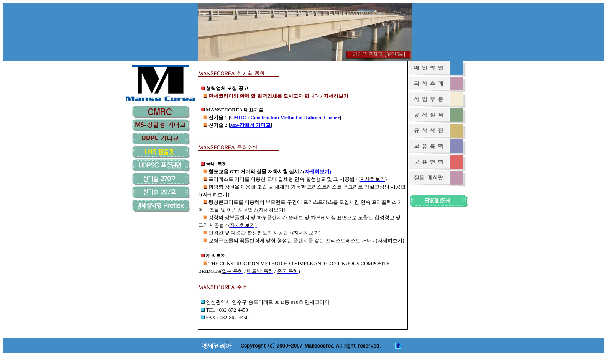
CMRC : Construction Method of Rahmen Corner (285, 117)
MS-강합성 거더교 (251, 125)
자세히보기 (317, 171)
